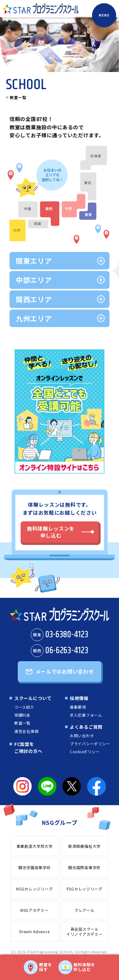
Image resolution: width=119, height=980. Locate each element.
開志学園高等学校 (35, 867)
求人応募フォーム (86, 715)
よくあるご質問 (86, 727)
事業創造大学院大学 (35, 846)
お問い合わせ (82, 736)
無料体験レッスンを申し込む (51, 532)
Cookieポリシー (85, 751)
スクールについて (33, 698)
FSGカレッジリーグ (85, 889)
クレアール (85, 910)
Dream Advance (34, 931)
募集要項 (78, 707)
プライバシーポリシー (90, 744)
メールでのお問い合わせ (65, 671)
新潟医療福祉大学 (84, 846)
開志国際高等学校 (84, 867)
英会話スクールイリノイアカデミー (84, 932)
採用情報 (79, 698)
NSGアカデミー (35, 910)
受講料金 (22, 715)
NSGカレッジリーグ (34, 889)
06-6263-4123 (60, 651)
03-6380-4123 (60, 635)
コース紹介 (24, 707)
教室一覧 (22, 723)
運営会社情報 (26, 731)
